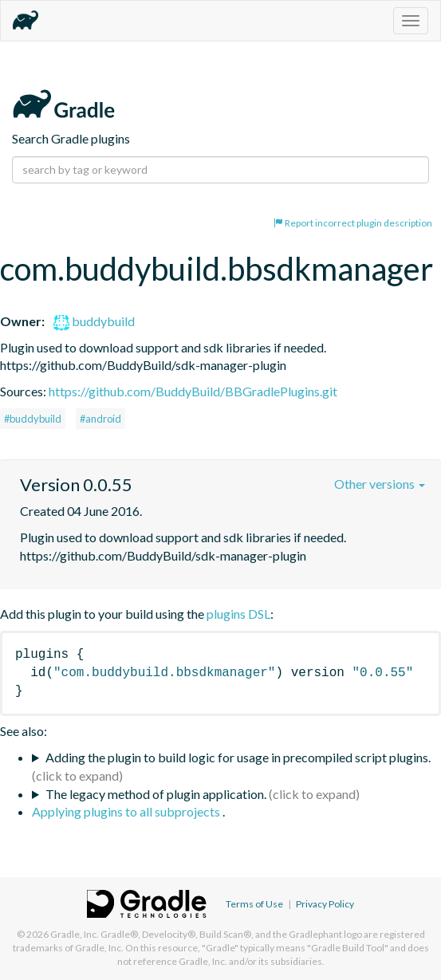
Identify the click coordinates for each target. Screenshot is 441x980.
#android (100, 419)
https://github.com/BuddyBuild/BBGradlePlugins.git (193, 391)
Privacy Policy (325, 904)
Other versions (380, 484)
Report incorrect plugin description (353, 223)
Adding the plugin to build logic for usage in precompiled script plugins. (238, 757)
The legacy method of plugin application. (156, 794)
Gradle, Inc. (75, 934)
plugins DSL (238, 614)
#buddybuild (33, 419)
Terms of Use (254, 904)
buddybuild (94, 321)
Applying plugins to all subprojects (127, 811)
